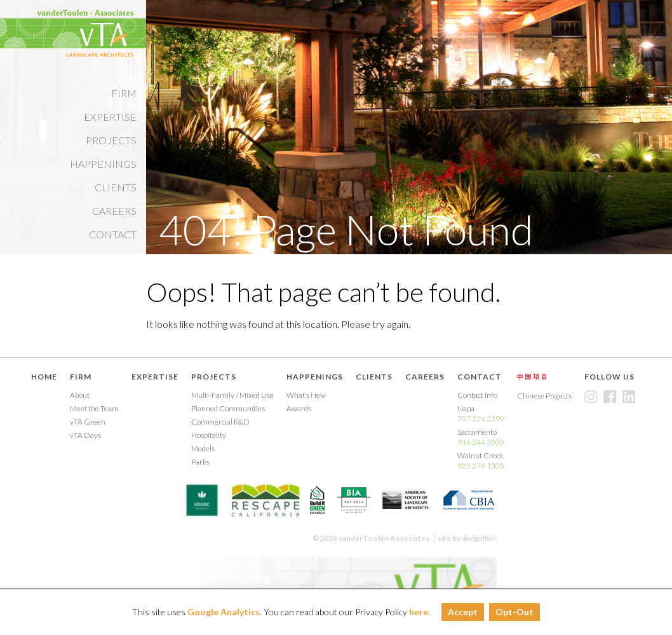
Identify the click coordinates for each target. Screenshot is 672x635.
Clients (116, 187)
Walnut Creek (481, 461)
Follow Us (609, 377)
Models (203, 448)
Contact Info (477, 395)
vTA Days (85, 435)
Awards (299, 408)
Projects (111, 140)
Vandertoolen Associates (85, 33)
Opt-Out (514, 612)
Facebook (610, 397)
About (80, 395)
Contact (113, 234)
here (419, 612)
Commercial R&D (220, 422)
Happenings (103, 164)
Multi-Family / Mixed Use (232, 395)
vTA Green (88, 422)
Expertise (110, 117)
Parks (200, 462)
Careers (114, 211)
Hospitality (209, 435)
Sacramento (481, 437)
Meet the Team (94, 408)
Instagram (591, 397)
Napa (481, 414)
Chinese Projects (532, 376)
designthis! (479, 538)
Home (44, 377)
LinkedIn (629, 397)
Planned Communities (228, 408)
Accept (463, 612)
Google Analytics (224, 612)
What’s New (306, 395)
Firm (124, 93)
